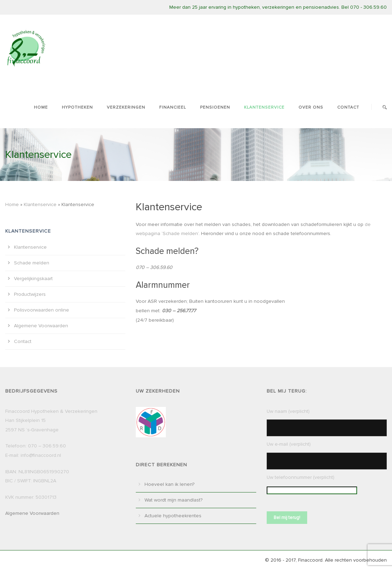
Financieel (173, 107)
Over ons (311, 107)
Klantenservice (264, 107)
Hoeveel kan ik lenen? (169, 484)
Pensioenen (215, 107)
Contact (348, 107)
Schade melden (32, 263)
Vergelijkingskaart (33, 279)
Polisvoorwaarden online (42, 310)
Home (41, 107)
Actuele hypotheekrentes (173, 516)
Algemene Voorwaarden (41, 326)
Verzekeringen (126, 107)
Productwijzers (30, 294)
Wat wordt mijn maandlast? (173, 500)
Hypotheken (77, 107)
